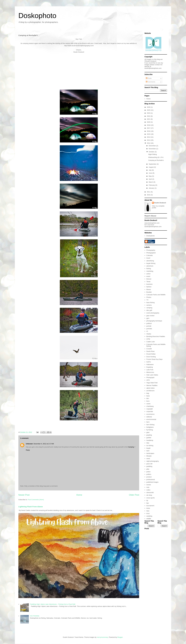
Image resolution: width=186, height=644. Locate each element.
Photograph (150, 377)
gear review (150, 316)
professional (151, 479)
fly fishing (150, 430)
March (151, 182)
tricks (148, 508)
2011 (149, 192)
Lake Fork (150, 370)
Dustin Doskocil (160, 203)
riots (148, 487)
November (153, 149)
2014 (149, 137)
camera (149, 305)
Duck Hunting (151, 357)
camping (149, 308)
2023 (149, 113)
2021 (149, 119)
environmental (151, 419)
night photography (153, 461)
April (151, 179)
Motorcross (150, 372)
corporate (150, 411)
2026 (149, 107)
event (148, 276)
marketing (150, 271)
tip (147, 500)
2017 (149, 128)
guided (149, 438)
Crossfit (149, 349)
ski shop (149, 495)
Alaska (149, 334)
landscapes (150, 453)
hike (148, 443)
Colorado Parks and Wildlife (156, 295)
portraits (149, 329)
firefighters (150, 427)
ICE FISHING (35, 616)
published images (152, 482)
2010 (149, 195)
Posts (149, 78)
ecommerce (150, 414)
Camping (131, 447)
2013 (149, 140)
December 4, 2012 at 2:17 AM (44, 444)
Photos (149, 297)
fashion (149, 287)
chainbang (150, 406)
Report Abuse (150, 216)
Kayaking (150, 367)
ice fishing (150, 446)
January (152, 188)
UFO (148, 380)
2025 (149, 110)
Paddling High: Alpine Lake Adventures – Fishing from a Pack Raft (53, 604)
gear (148, 432)
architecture (150, 391)
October (152, 152)
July (150, 170)
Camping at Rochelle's (156, 160)
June (151, 173)
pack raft (149, 464)
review (149, 485)
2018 (149, 125)
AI (147, 331)
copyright (150, 409)
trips (148, 511)
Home (79, 495)
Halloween (150, 364)
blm (148, 398)
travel (148, 258)
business (149, 284)
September (153, 164)
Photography (151, 250)
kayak (148, 448)
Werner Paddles (152, 385)
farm (148, 422)
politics (149, 474)
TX (147, 300)
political (149, 323)
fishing (149, 269)
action (148, 274)
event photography (153, 313)
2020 (149, 122)
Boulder (149, 292)
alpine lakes (150, 388)
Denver (149, 279)
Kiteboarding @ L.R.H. (156, 157)
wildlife (149, 519)
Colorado (150, 255)
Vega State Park (152, 383)
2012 (149, 143)
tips (148, 503)
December (153, 146)
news (148, 459)
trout (148, 513)
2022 (149, 116)
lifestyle (149, 456)
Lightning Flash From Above (31, 507)
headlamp (150, 440)
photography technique (154, 321)
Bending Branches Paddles (156, 336)
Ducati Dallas (151, 354)
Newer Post (24, 495)
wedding (149, 516)
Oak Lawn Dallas (152, 375)
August (151, 167)
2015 (149, 134)
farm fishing (150, 425)
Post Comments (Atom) (36, 500)
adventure (150, 266)
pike (148, 469)
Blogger (120, 637)
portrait (149, 326)
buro (148, 401)
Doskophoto (37, 16)
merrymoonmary (102, 637)
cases (148, 404)
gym (148, 318)
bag (148, 393)
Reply (28, 450)
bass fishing (150, 302)
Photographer (151, 253)
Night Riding (152, 154)
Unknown (29, 444)
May (150, 176)
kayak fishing (151, 263)
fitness (149, 289)
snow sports (150, 498)
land (148, 451)
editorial (149, 417)
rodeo (148, 490)
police (148, 472)
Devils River (150, 351)
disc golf (149, 310)
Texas (148, 282)
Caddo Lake (151, 342)
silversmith (150, 492)
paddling (149, 466)
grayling (149, 435)
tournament (150, 506)
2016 (149, 131)
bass (148, 396)
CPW (148, 339)
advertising (150, 261)
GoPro (149, 362)
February (152, 185)
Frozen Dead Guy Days (154, 359)
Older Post (134, 495)
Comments (151, 82)
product (149, 477)
